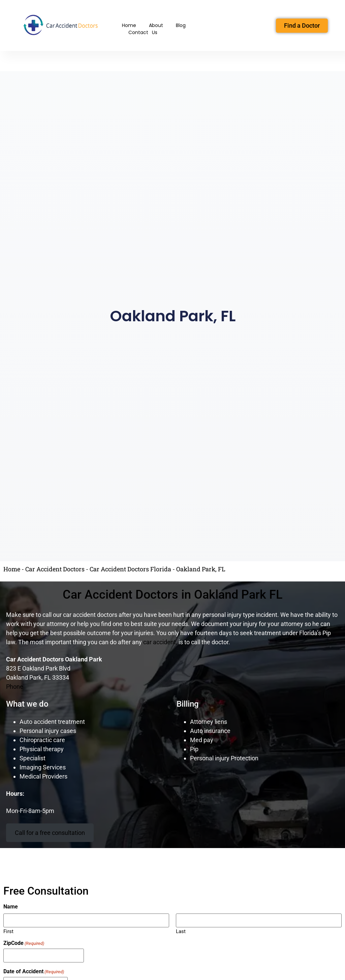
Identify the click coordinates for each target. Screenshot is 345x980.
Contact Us (143, 32)
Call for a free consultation (50, 833)
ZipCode (24, 943)
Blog (181, 25)
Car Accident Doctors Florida (130, 569)
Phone (15, 687)
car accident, (160, 642)
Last (181, 931)
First (8, 931)
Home (129, 25)
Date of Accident (34, 972)
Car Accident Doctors (55, 569)
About (156, 25)
